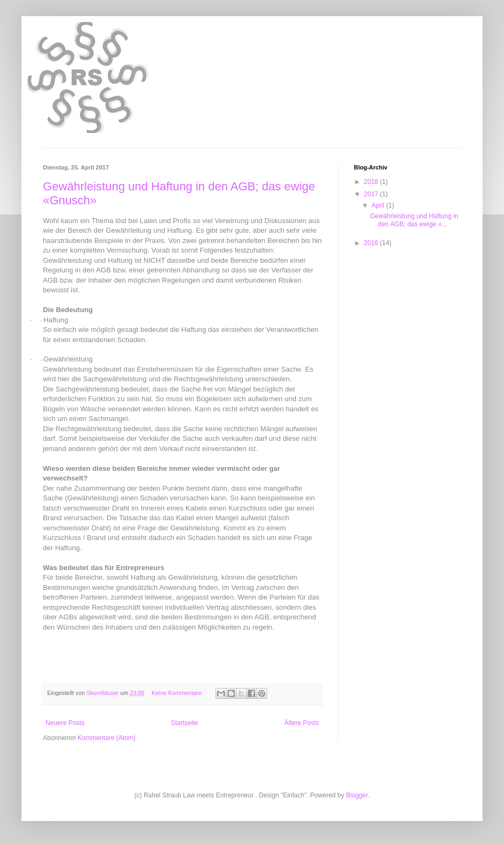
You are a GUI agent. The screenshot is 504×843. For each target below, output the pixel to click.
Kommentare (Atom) (107, 738)
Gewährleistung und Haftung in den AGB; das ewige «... (414, 220)
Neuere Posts (65, 723)
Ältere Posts (302, 723)
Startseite (185, 723)
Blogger (357, 795)
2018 (372, 182)
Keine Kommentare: (178, 693)
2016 (372, 243)
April (379, 205)
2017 (372, 194)
